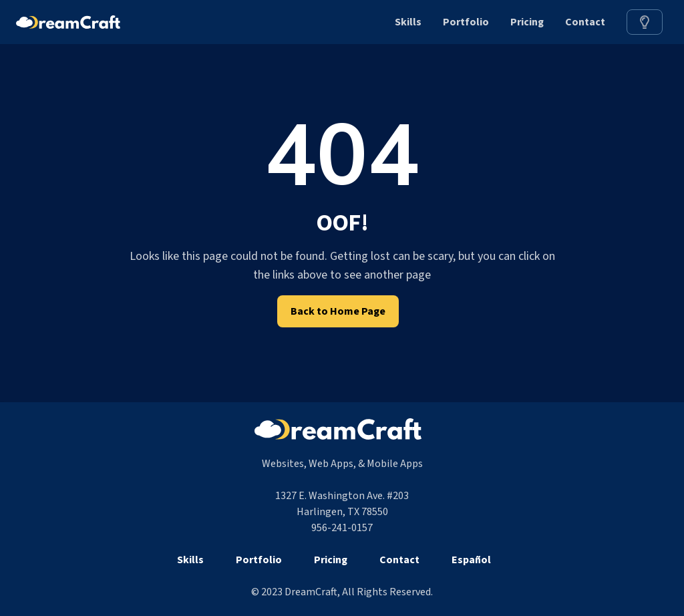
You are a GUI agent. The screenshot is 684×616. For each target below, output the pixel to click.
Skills (408, 22)
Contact (585, 22)
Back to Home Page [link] (338, 311)
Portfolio (466, 22)
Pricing (527, 22)
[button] (645, 22)
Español (471, 560)
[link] (645, 22)
